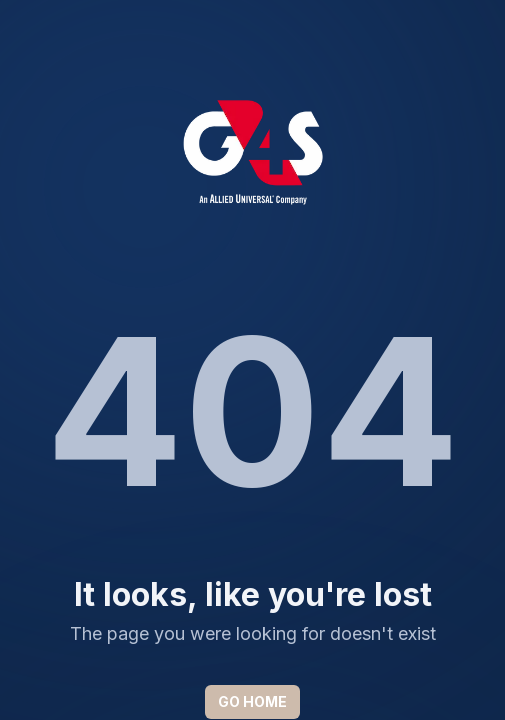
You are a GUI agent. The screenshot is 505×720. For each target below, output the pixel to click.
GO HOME (252, 701)
